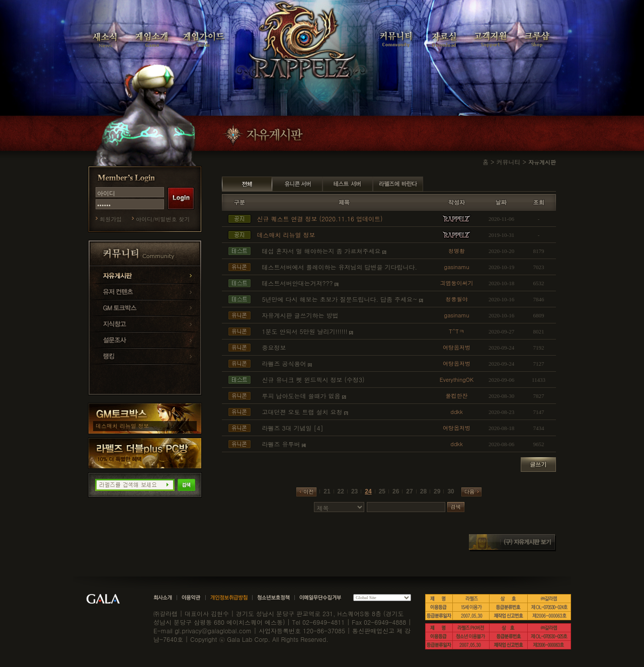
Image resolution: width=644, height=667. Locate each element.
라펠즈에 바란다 (398, 184)
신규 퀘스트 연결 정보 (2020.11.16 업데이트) (319, 219)
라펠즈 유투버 (281, 444)
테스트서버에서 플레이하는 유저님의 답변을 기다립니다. (339, 267)
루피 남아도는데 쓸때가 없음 (301, 396)
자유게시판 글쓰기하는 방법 (300, 315)
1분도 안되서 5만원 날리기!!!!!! (304, 331)
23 (354, 491)
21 (327, 491)
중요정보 (274, 347)
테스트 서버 (348, 184)
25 (382, 491)
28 (423, 491)
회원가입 (111, 219)
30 (451, 491)
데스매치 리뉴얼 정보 (122, 426)
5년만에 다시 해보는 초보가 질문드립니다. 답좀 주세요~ (339, 299)
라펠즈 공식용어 (284, 363)
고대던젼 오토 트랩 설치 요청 (302, 412)
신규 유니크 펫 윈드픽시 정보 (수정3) (313, 380)
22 (341, 491)
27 (409, 491)
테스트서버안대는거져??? (297, 283)
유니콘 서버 (297, 184)
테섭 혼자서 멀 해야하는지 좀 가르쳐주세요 (321, 251)
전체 (247, 184)
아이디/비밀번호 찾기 (163, 219)
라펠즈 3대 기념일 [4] (292, 428)
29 (437, 491)
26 (396, 491)
